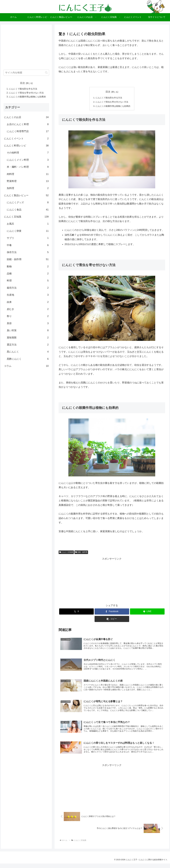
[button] (112, 620)
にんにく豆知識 (66, 553)
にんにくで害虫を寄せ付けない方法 (112, 102)
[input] (26, 73)
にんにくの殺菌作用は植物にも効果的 (113, 107)
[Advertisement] (112, 581)
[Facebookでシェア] (112, 612)
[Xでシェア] (76, 612)
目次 (108, 92)
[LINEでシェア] (147, 612)
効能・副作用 (81, 553)
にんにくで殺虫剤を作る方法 (109, 98)
